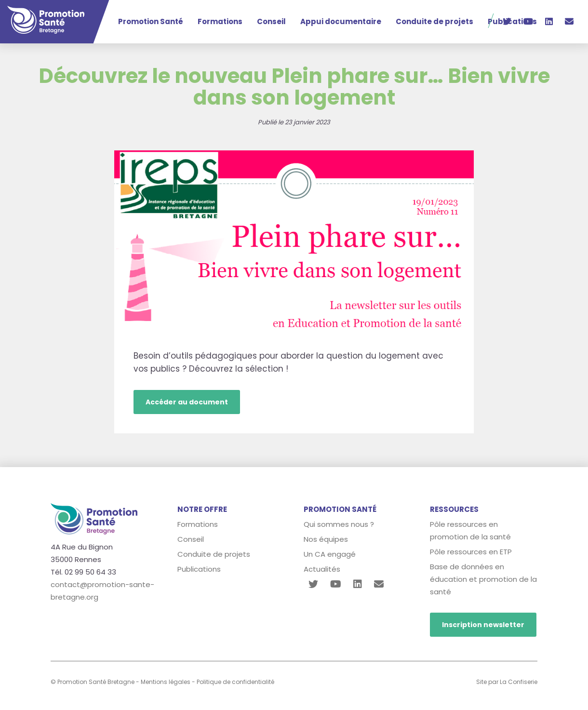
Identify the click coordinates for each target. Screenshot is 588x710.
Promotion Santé (151, 21)
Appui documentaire (341, 21)
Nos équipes (326, 539)
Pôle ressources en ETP (471, 552)
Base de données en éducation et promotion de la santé (483, 579)
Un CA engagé (330, 554)
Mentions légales (166, 682)
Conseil (271, 21)
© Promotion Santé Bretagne (93, 682)
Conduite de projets (434, 21)
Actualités (322, 569)
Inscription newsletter (483, 625)
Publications (199, 569)
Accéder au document (187, 402)
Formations (220, 21)
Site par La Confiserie (507, 682)
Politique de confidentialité (235, 682)
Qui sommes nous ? (339, 524)
